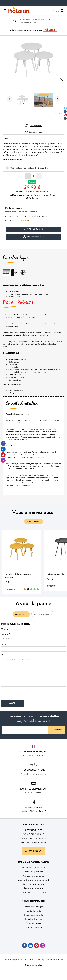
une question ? (21, 614)
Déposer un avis (35, 132)
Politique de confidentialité (51, 960)
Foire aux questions (33, 872)
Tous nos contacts (33, 928)
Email (4, 644)
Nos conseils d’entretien (34, 868)
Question (6, 655)
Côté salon (29, 19)
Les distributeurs (34, 919)
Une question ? (36, 126)
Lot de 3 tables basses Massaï (18, 576)
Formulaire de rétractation (34, 892)
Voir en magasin (33, 237)
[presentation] (22, 694)
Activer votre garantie (34, 876)
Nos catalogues (34, 923)
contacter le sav (33, 851)
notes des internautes (43, 614)
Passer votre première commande (34, 880)
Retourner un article (33, 888)
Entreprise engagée (33, 907)
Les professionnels (33, 915)
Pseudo (6, 634)
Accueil (21, 19)
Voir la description (12, 160)
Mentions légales (34, 965)
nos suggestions (34, 522)
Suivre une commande (33, 884)
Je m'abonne (56, 730)
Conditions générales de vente (18, 960)
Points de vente (34, 911)
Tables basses (39, 19)
